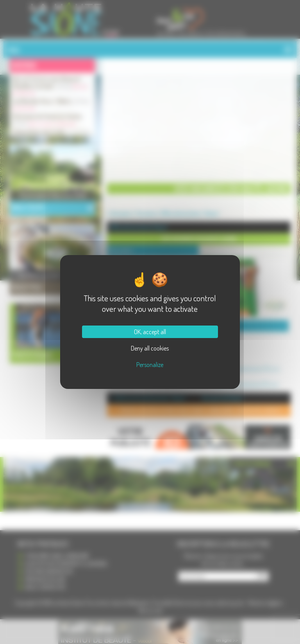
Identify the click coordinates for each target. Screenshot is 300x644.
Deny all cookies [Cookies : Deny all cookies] (150, 348)
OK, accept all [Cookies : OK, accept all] (150, 332)
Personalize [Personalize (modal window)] (150, 365)
